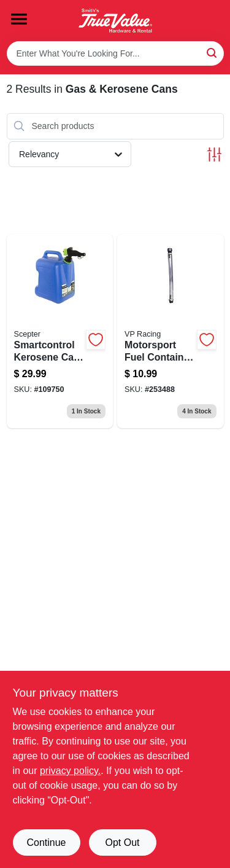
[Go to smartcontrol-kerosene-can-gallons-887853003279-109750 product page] (60, 331)
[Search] (213, 53)
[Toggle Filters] (214, 154)
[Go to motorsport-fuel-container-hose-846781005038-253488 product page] (171, 331)
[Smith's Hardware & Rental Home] (115, 21)
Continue (46, 843)
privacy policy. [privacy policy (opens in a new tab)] (70, 771)
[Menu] (19, 19)
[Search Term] (115, 53)
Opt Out (122, 843)
